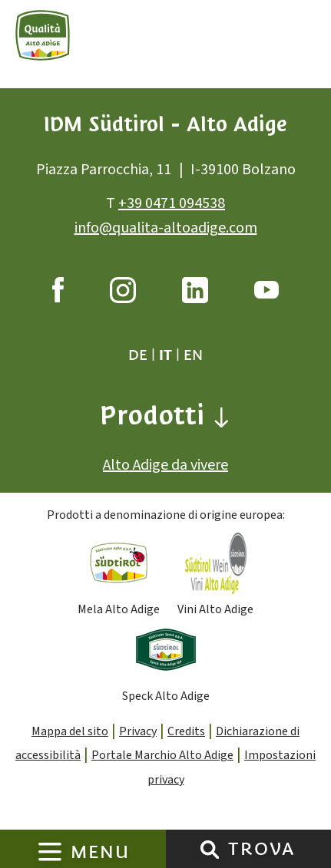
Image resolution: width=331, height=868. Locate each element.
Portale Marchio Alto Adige (162, 756)
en (193, 355)
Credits (186, 731)
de (138, 355)
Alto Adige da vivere (165, 465)
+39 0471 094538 (172, 203)
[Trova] (210, 849)
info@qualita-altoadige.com (166, 228)
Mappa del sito (70, 731)
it (165, 355)
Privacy (138, 731)
